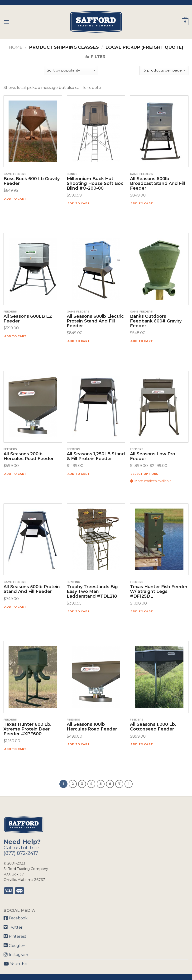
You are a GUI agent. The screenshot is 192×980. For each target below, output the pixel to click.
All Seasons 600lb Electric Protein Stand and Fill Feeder (95, 321)
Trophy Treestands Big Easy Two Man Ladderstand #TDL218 (92, 592)
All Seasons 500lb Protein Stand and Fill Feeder (32, 589)
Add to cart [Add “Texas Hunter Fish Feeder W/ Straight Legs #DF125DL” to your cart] (142, 611)
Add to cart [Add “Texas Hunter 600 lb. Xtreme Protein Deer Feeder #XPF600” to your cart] (15, 749)
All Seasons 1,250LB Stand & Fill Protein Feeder (96, 456)
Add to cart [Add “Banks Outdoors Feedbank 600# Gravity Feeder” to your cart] (142, 341)
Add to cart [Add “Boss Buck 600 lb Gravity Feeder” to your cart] (15, 199)
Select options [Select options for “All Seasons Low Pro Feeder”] (144, 474)
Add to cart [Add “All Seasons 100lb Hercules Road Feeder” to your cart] (79, 744)
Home (16, 47)
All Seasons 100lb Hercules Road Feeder (92, 727)
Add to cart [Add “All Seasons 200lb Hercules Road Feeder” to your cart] (15, 474)
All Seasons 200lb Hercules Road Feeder (29, 456)
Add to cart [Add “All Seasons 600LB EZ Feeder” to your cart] (15, 336)
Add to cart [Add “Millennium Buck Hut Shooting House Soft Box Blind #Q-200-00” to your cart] (79, 203)
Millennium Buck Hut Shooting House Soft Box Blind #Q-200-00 (95, 184)
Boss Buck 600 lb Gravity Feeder (32, 181)
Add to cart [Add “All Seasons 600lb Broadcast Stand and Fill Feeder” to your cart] (142, 203)
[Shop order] (71, 70)
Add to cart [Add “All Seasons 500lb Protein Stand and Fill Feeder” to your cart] (15, 607)
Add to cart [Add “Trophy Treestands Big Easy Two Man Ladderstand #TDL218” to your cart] (79, 611)
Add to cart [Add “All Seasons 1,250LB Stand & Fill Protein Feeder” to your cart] (79, 474)
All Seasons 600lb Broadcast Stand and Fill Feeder (158, 184)
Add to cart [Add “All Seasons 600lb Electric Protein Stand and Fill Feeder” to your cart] (79, 341)
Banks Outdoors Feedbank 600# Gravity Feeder (156, 321)
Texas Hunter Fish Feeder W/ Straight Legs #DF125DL (159, 592)
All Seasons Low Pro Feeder (153, 456)
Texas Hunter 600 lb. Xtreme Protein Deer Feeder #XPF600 (27, 729)
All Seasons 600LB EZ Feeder (28, 319)
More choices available (151, 481)
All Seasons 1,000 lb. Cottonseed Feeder (153, 727)
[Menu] (6, 22)
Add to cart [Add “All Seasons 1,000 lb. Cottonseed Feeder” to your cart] (142, 744)
